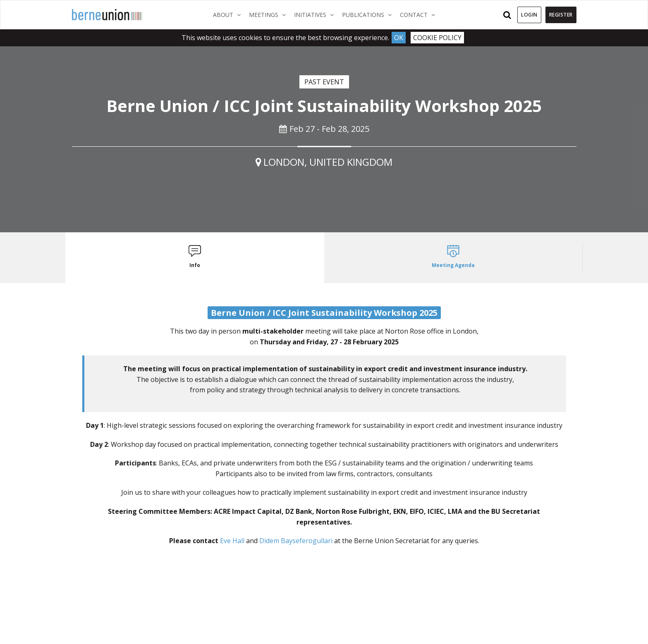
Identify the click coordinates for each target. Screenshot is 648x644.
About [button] (229, 14)
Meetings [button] (269, 14)
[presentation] (195, 258)
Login (529, 15)
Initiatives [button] (316, 14)
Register (561, 15)
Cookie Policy (437, 38)
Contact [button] (420, 14)
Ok (399, 38)
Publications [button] (369, 14)
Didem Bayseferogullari (296, 541)
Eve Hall (232, 541)
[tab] (195, 258)
